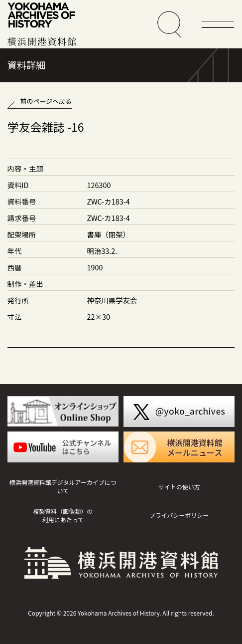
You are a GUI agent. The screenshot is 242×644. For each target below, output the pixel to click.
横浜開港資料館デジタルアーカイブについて (63, 486)
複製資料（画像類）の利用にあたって (63, 515)
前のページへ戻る (46, 101)
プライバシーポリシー (179, 515)
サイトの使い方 (179, 487)
